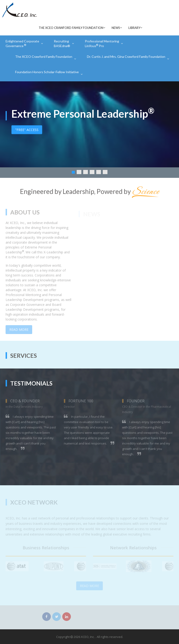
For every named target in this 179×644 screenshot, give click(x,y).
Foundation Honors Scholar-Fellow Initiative (47, 72)
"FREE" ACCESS (27, 129)
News (116, 28)
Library (134, 28)
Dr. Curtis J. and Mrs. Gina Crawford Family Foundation (126, 57)
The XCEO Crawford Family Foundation (71, 28)
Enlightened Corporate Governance (22, 43)
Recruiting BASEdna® (62, 43)
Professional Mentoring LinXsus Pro (102, 43)
